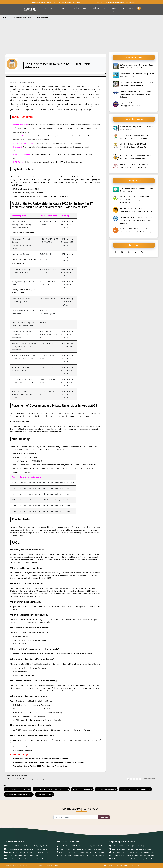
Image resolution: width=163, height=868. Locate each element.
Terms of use (118, 865)
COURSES (57, 2)
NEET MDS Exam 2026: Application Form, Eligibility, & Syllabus (81, 846)
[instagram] (122, 252)
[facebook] (116, 252)
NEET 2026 (101, 2)
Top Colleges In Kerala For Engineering (135, 789)
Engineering (66, 8)
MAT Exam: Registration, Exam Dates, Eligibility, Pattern (26, 856)
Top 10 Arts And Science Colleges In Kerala (51, 789)
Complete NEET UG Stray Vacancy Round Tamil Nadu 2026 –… (137, 75)
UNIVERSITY (77, 2)
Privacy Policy (107, 865)
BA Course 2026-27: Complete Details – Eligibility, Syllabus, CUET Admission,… (136, 230)
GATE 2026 (110, 2)
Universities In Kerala (44, 794)
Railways (97, 8)
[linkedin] (129, 252)
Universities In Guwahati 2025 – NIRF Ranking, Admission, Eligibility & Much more (49, 762)
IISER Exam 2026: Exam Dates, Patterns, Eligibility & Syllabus (134, 859)
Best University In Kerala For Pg (18, 789)
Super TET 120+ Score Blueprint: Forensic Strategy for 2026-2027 (137, 104)
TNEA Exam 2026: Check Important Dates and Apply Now (132, 852)
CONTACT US (66, 2)
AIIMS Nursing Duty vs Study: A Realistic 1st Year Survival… (137, 128)
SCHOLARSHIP (46, 2)
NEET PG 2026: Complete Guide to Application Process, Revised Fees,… (135, 137)
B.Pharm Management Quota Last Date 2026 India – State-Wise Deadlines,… (136, 66)
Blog (125, 8)
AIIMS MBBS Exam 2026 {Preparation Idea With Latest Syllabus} (82, 852)
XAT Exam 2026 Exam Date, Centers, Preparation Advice (27, 849)
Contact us (135, 865)
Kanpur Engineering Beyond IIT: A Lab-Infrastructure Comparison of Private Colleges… (136, 94)
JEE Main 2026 (130, 2)
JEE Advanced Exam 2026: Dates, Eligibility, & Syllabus (131, 849)
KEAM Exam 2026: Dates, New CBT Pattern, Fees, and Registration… (135, 166)
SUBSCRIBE (104, 817)
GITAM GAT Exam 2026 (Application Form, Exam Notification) (28, 852)
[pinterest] (142, 252)
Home (5, 18)
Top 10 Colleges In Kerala (82, 789)
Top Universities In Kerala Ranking (19, 794)
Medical (76, 8)
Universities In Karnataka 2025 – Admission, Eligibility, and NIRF (42, 758)
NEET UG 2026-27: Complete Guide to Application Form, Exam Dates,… (136, 157)
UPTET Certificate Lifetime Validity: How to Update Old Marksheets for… (137, 84)
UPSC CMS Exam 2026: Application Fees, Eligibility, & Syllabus (81, 856)
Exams (106, 8)
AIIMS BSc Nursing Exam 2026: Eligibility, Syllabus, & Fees (80, 849)
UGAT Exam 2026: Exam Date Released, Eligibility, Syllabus (28, 846)
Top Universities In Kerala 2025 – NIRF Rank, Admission (29, 18)
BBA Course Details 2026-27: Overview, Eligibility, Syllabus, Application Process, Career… (137, 220)
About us (127, 865)
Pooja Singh (15, 82)
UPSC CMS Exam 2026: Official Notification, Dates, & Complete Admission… (133, 147)
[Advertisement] (81, 36)
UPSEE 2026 (120, 2)
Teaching (86, 8)
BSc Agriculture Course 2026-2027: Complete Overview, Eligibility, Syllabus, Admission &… (136, 200)
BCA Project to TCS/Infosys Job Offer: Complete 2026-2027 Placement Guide (136, 210)
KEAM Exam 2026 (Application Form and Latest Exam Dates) (134, 856)
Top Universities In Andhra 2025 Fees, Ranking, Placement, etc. (41, 766)
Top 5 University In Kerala (106, 789)
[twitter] (136, 252)
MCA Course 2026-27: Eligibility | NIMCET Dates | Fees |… (137, 190)
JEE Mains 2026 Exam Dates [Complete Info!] (128, 846)
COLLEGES (36, 2)
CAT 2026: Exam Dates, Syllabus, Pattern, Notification (26, 859)
